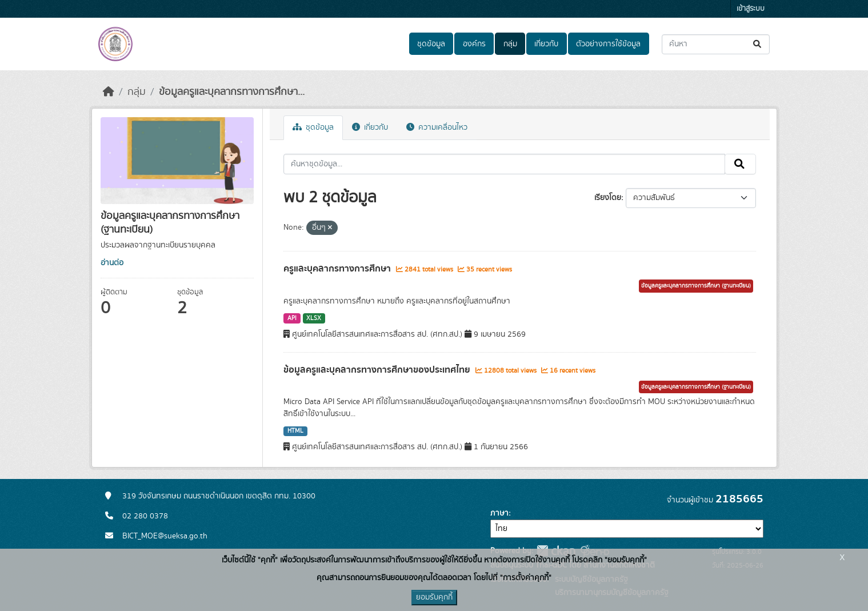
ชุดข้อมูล (431, 44)
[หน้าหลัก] (109, 92)
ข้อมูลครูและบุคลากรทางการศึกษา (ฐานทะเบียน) (696, 286)
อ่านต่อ (112, 263)
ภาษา (499, 513)
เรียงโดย (608, 198)
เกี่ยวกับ (546, 44)
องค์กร (474, 44)
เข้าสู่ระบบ (751, 9)
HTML (295, 431)
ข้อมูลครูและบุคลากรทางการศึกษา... (232, 92)
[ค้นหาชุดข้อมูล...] (716, 44)
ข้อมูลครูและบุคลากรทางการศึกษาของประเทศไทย (378, 370)
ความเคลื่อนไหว (437, 127)
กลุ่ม (510, 44)
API (292, 318)
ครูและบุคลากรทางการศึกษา (338, 269)
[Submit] (758, 44)
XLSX (314, 318)
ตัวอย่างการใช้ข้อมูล (608, 44)
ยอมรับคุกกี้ (434, 597)
